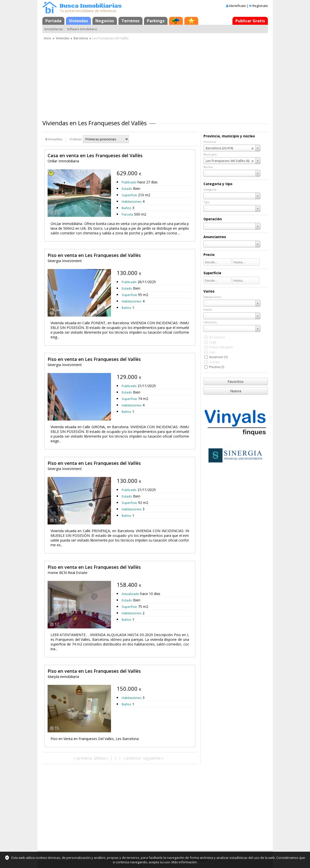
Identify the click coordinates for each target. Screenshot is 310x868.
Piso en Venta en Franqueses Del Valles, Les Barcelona (95, 739)
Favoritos (236, 381)
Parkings (156, 21)
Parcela (127, 214)
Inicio (48, 38)
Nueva (236, 391)
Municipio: (210, 154)
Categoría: (210, 189)
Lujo (212, 352)
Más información (184, 862)
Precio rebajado (221, 347)
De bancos (217, 337)
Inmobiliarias (54, 29)
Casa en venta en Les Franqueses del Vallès (95, 155)
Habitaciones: (212, 297)
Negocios (105, 21)
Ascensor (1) (218, 357)
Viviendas (78, 21)
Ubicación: (210, 322)
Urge (213, 342)
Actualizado (130, 594)
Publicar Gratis (250, 21)
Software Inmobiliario (82, 29)
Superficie (129, 195)
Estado (127, 189)
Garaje (214, 362)
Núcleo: (209, 167)
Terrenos (130, 21)
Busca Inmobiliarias (91, 6)
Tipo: (207, 202)
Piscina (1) (217, 367)
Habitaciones (132, 201)
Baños (127, 208)
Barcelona (81, 38)
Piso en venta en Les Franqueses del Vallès (94, 255)
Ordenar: (76, 139)
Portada (53, 21)
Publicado (129, 182)
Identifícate (237, 6)
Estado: (208, 310)
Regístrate (260, 6)
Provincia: (210, 142)
